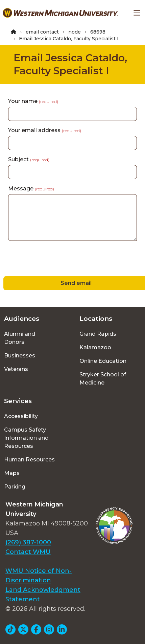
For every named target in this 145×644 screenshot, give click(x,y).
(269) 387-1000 (28, 542)
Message (31, 189)
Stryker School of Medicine (103, 379)
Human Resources (29, 460)
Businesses (20, 356)
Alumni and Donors (20, 338)
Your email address (45, 130)
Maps (12, 473)
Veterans (16, 369)
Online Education (103, 361)
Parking (15, 487)
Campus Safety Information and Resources (26, 438)
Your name (33, 101)
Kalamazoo (95, 347)
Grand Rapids (98, 334)
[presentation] (51, 259)
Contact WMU (28, 552)
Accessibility (21, 416)
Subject (29, 159)
